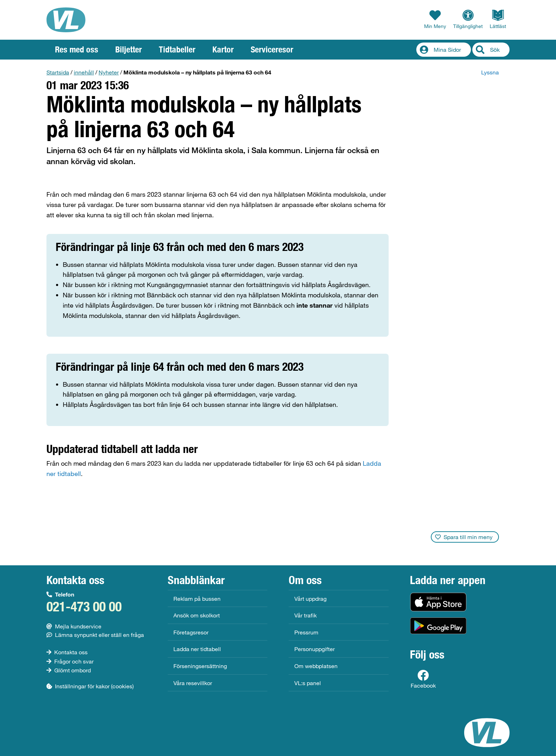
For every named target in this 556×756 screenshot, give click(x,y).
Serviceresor (272, 49)
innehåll (84, 72)
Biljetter (129, 49)
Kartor (223, 49)
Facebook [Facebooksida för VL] (423, 679)
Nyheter (109, 72)
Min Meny (435, 19)
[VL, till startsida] (66, 20)
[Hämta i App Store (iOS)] (438, 602)
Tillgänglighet (468, 19)
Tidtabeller (177, 49)
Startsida (58, 72)
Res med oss (77, 49)
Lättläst (498, 19)
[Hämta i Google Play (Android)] (438, 626)
